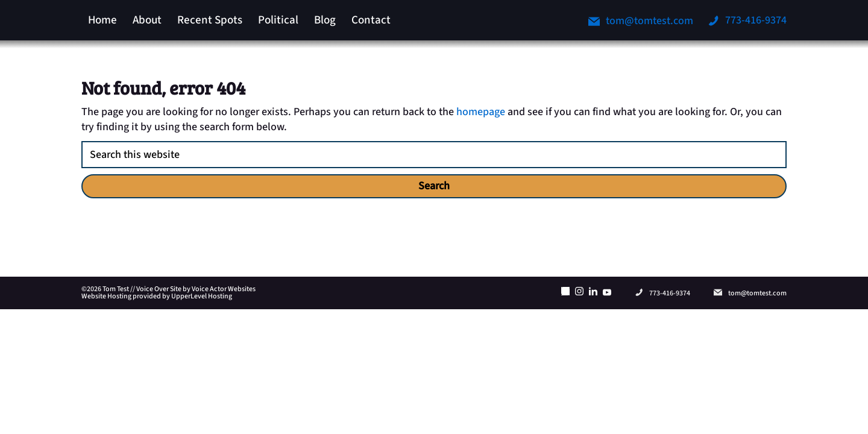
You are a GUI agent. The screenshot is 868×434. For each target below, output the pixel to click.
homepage (481, 112)
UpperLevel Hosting (202, 296)
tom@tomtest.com (641, 21)
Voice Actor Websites (224, 289)
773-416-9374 (747, 20)
